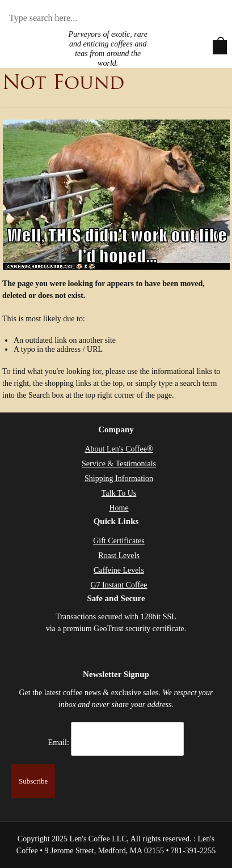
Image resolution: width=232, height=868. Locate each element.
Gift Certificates (119, 541)
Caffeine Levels (119, 570)
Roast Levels (119, 556)
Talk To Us (119, 493)
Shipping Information (119, 478)
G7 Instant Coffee (119, 585)
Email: (59, 743)
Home (119, 508)
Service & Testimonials (119, 464)
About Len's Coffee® (119, 449)
